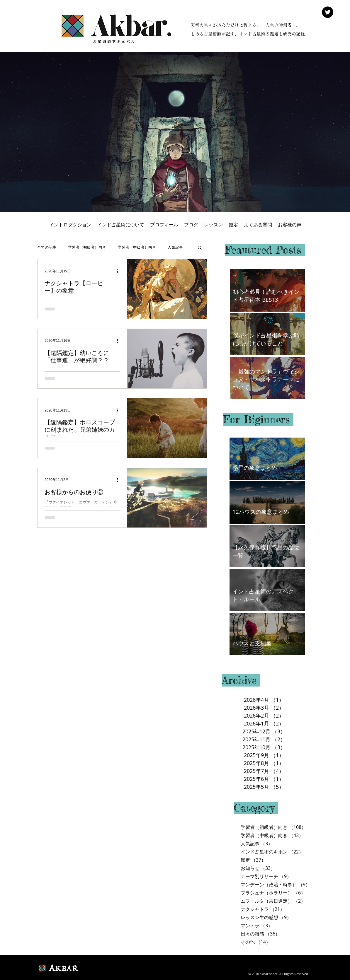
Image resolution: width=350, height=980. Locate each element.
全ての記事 (47, 247)
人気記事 (175, 247)
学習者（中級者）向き (137, 247)
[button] (200, 248)
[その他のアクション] (119, 271)
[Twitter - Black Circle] (328, 12)
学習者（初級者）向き (87, 247)
